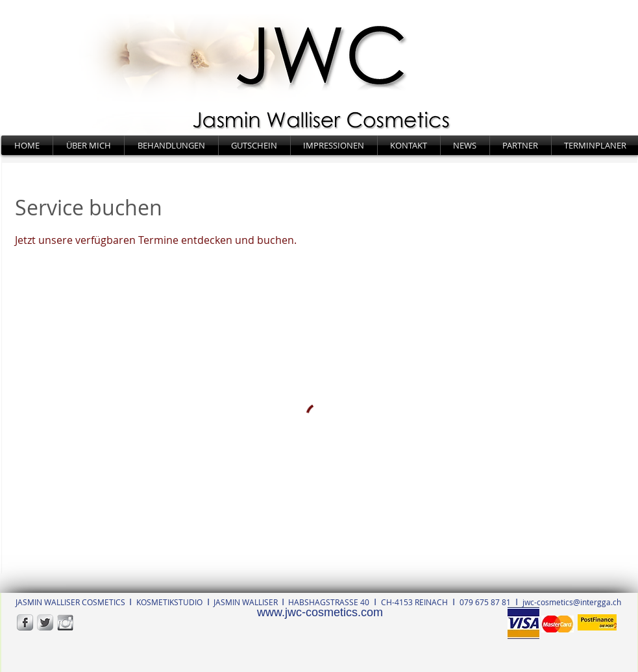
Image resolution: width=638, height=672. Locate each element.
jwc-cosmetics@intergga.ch (572, 602)
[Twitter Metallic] (45, 622)
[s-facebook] (25, 622)
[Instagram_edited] (65, 622)
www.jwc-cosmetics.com (320, 612)
